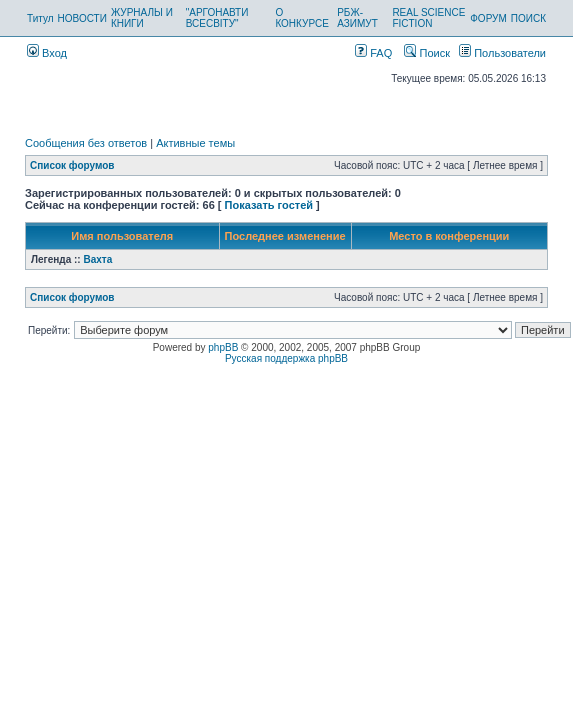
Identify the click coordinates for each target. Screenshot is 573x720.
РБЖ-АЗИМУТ (357, 18)
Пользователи (502, 53)
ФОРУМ (488, 18)
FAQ (373, 53)
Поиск (427, 53)
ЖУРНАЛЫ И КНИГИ (142, 18)
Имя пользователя (122, 236)
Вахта (97, 259)
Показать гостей (269, 205)
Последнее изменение (285, 236)
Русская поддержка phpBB (286, 358)
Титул (40, 18)
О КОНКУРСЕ (301, 18)
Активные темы (195, 143)
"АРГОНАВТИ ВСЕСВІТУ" (217, 18)
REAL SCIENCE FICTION (428, 18)
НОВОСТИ (82, 18)
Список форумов (72, 165)
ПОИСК (528, 18)
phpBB (223, 347)
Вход (47, 53)
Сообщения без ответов (86, 143)
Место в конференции (449, 236)
